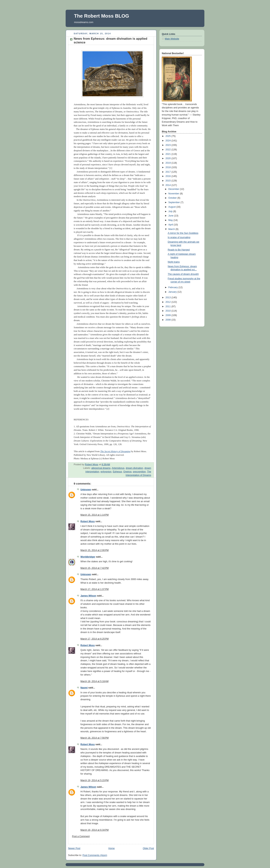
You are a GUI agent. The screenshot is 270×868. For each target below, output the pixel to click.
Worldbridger (88, 557)
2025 (169, 136)
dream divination (135, 468)
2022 (169, 150)
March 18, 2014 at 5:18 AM (94, 681)
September (174, 202)
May (171, 220)
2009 (169, 315)
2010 (169, 311)
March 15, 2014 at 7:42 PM (94, 568)
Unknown (86, 490)
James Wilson (88, 596)
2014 (169, 185)
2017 (169, 172)
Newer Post (74, 848)
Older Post (148, 848)
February (173, 287)
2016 (169, 176)
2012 (169, 302)
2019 (169, 163)
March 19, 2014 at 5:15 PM (94, 780)
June (171, 216)
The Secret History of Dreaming (115, 451)
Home (112, 848)
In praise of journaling (179, 237)
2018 (169, 167)
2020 (169, 158)
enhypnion (106, 472)
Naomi (84, 688)
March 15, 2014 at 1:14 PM (94, 515)
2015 (169, 181)
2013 (169, 298)
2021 (169, 154)
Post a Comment (81, 836)
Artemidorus (118, 468)
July (171, 211)
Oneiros (127, 472)
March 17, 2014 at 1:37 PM (94, 589)
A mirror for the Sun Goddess (183, 233)
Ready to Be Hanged (179, 250)
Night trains (174, 262)
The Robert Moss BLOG (102, 16)
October (173, 198)
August (172, 207)
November (174, 194)
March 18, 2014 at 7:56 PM (94, 738)
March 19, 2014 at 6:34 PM (94, 830)
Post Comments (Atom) (95, 855)
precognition (139, 472)
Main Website (172, 39)
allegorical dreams (101, 468)
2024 (169, 141)
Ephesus (117, 472)
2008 (169, 320)
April (171, 225)
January (173, 292)
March (172, 229)
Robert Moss (88, 521)
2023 (169, 145)
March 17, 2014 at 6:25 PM (94, 639)
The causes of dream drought (183, 274)
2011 (169, 306)
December (174, 189)
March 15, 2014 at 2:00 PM (94, 550)
